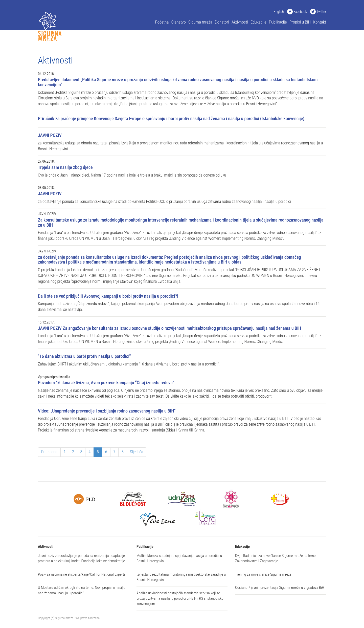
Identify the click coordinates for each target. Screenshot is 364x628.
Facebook (297, 12)
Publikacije (278, 22)
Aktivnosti (240, 22)
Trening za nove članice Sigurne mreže (263, 574)
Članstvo (178, 22)
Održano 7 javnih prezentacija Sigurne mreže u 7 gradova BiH (280, 588)
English (279, 12)
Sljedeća (136, 452)
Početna (162, 22)
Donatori (222, 22)
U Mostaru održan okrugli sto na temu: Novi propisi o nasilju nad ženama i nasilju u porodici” (82, 590)
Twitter (318, 12)
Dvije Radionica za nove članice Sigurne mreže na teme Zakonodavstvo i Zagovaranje (275, 558)
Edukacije (258, 22)
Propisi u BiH (300, 22)
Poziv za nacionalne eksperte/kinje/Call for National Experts (82, 574)
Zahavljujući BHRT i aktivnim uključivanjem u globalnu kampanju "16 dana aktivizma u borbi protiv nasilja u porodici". (182, 360)
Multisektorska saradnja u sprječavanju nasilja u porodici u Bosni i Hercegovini (179, 558)
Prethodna (49, 452)
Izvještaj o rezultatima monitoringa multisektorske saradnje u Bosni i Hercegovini (181, 577)
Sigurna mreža (200, 22)
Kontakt (320, 22)
